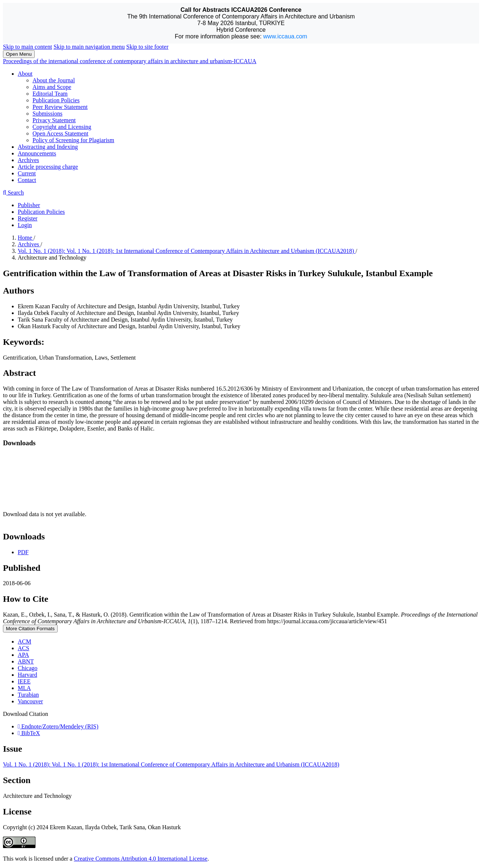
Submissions (47, 114)
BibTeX (29, 733)
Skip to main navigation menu (89, 47)
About (25, 74)
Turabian (28, 695)
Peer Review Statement (60, 107)
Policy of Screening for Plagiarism (73, 140)
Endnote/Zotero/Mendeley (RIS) (58, 726)
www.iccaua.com (285, 36)
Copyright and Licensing (62, 127)
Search (13, 193)
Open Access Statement (60, 133)
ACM (24, 641)
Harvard (27, 675)
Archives (28, 160)
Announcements (37, 153)
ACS (23, 648)
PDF (23, 552)
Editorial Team (50, 94)
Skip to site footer (147, 47)
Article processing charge (48, 167)
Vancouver (30, 701)
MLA (24, 688)
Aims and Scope (52, 87)
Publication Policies (56, 100)
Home (26, 238)
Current (27, 173)
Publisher (29, 205)
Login (25, 225)
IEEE (24, 681)
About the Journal (54, 80)
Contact (27, 180)
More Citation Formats (30, 629)
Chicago (28, 668)
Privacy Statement (54, 120)
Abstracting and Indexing (48, 147)
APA (23, 655)
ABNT (26, 661)
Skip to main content (28, 47)
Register (28, 218)
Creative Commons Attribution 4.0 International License (141, 859)
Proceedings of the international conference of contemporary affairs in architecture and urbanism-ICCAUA (130, 61)
